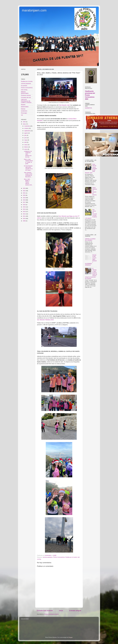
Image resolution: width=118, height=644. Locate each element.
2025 (24, 122)
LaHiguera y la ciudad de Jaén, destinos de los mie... (28, 154)
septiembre (27, 131)
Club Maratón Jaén (64, 105)
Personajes (24, 113)
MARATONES (25, 107)
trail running (24, 90)
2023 (24, 188)
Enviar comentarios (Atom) (52, 614)
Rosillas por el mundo (71, 557)
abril (26, 142)
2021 (24, 193)
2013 (24, 212)
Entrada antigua (75, 611)
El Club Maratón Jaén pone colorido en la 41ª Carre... (28, 168)
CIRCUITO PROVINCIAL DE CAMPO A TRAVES (26, 101)
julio (26, 135)
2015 (24, 207)
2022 (24, 191)
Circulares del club (26, 97)
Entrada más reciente (45, 611)
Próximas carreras (26, 95)
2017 (24, 202)
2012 (24, 214)
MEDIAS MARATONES (25, 93)
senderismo (24, 111)
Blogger (71, 637)
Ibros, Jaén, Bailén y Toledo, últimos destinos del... (28, 182)
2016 (24, 205)
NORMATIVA (88, 108)
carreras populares (48, 557)
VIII (22, 115)
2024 (24, 124)
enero (26, 149)
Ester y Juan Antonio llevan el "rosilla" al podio (28, 161)
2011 (24, 216)
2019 (24, 198)
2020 (24, 195)
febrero (26, 147)
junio (26, 138)
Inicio (61, 611)
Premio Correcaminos (59, 557)
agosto (26, 133)
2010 (24, 218)
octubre (26, 128)
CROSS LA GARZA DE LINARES (90, 240)
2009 (24, 221)
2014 (24, 209)
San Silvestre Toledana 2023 (45, 320)
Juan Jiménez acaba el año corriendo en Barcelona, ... (28, 175)
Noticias (23, 109)
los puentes (24, 86)
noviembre (27, 126)
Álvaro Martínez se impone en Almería (95, 191)
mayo (26, 140)
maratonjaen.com (34, 10)
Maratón (23, 105)
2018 (24, 200)
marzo (26, 145)
